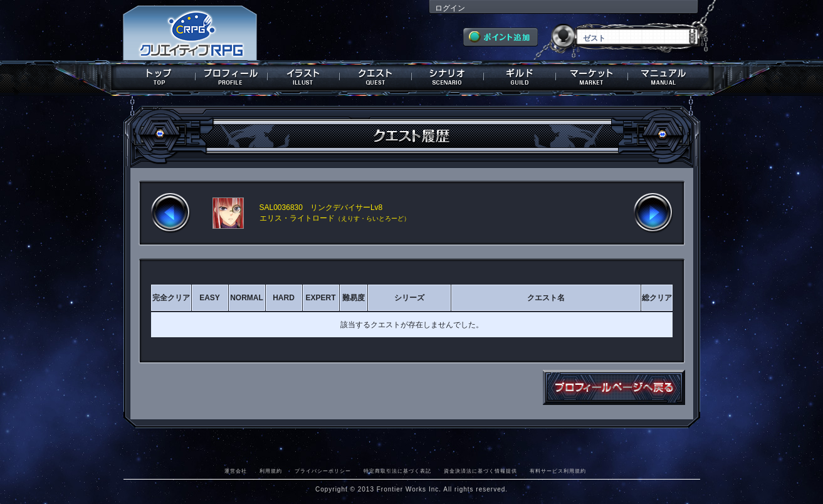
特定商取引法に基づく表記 (397, 471)
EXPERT (320, 298)
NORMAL (247, 298)
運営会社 (236, 471)
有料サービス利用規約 (558, 471)
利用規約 (271, 471)
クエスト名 (546, 298)
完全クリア (171, 298)
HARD (284, 298)
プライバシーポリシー (323, 471)
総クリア (657, 298)
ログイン (450, 8)
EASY (210, 298)
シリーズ (409, 298)
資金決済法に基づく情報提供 (480, 471)
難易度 (354, 298)
